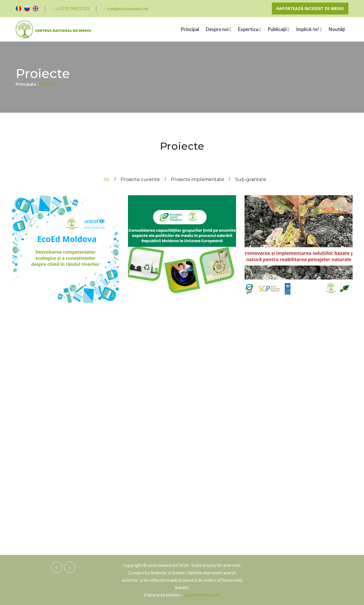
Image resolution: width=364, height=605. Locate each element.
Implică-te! (309, 29)
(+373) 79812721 (71, 9)
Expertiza (249, 29)
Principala (27, 84)
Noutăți (337, 29)
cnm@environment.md (126, 9)
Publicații (278, 29)
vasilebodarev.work (202, 595)
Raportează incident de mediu (310, 8)
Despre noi (219, 29)
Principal (190, 29)
